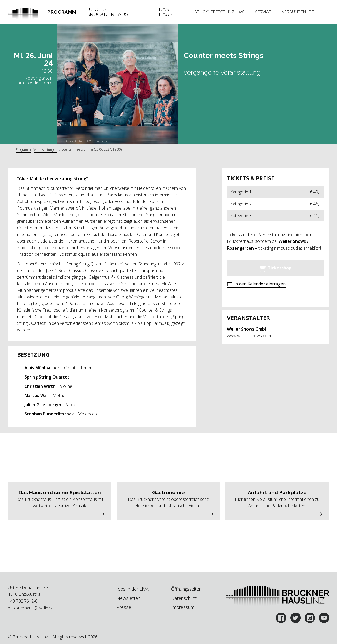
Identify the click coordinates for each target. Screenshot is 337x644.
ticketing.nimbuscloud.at (280, 248)
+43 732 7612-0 (23, 601)
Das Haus (166, 12)
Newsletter (128, 598)
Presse (124, 607)
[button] (256, 285)
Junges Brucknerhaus (107, 12)
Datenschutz (184, 598)
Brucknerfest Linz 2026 (219, 12)
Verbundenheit (298, 12)
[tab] (62, 12)
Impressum (183, 607)
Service (263, 12)
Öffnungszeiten (186, 589)
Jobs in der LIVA (133, 589)
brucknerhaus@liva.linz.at (31, 608)
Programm (62, 12)
